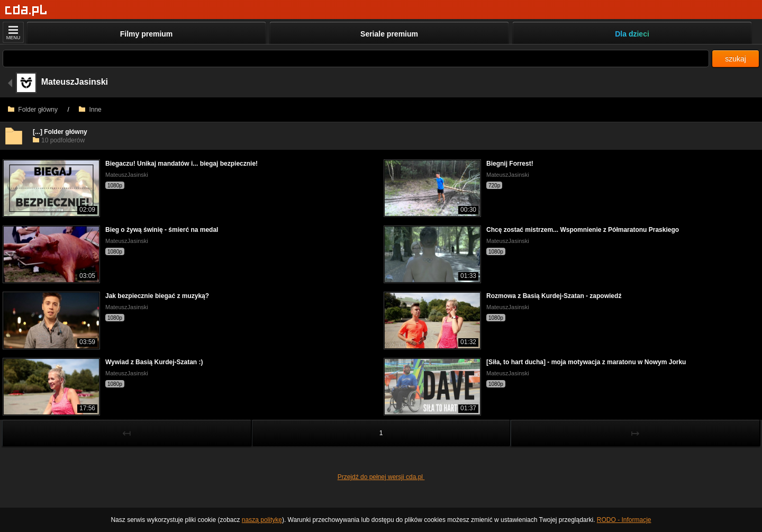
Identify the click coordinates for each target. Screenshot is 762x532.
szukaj (736, 59)
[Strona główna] (26, 10)
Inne (90, 110)
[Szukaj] (356, 58)
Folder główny (33, 110)
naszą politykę (262, 520)
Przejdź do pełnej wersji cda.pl (381, 477)
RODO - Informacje (624, 520)
